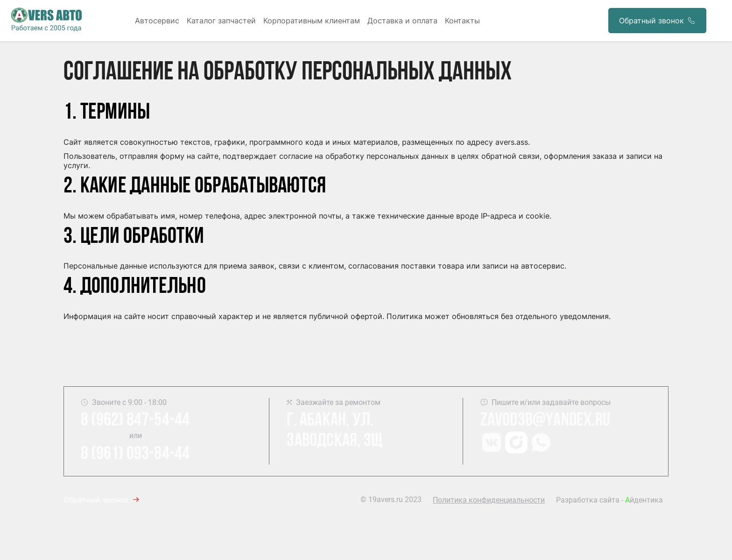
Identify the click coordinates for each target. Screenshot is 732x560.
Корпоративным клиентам (312, 21)
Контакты (462, 21)
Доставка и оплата (402, 21)
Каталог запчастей (221, 21)
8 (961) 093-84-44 (135, 454)
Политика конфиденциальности (489, 500)
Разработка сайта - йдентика (609, 500)
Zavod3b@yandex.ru (545, 421)
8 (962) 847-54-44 (135, 421)
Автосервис (157, 21)
